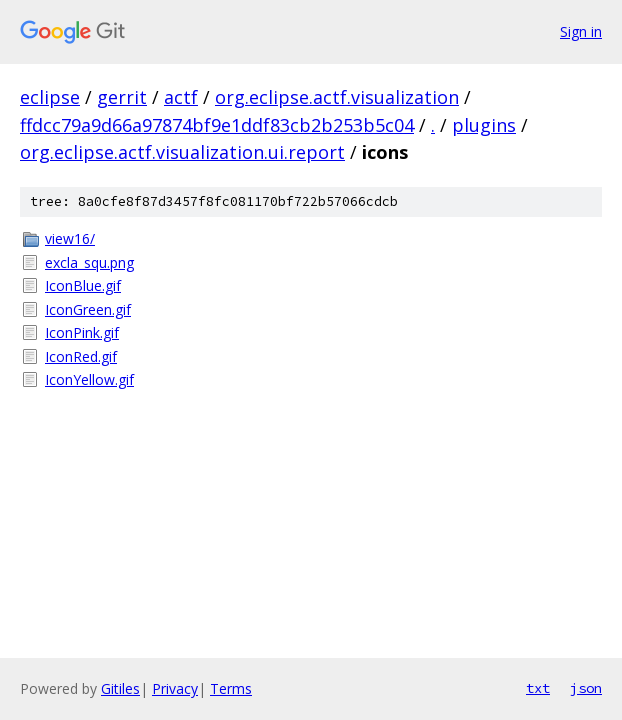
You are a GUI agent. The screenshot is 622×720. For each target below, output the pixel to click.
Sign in (581, 31)
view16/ (70, 238)
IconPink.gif (82, 332)
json (586, 688)
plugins (484, 125)
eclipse (50, 97)
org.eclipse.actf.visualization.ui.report (182, 152)
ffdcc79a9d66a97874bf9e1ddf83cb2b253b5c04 (217, 125)
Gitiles (120, 688)
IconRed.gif (81, 356)
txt (538, 688)
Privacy (175, 688)
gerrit (122, 97)
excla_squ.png (89, 262)
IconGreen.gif (88, 309)
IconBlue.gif (83, 285)
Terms (231, 688)
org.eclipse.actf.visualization (337, 97)
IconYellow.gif (89, 379)
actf (181, 97)
